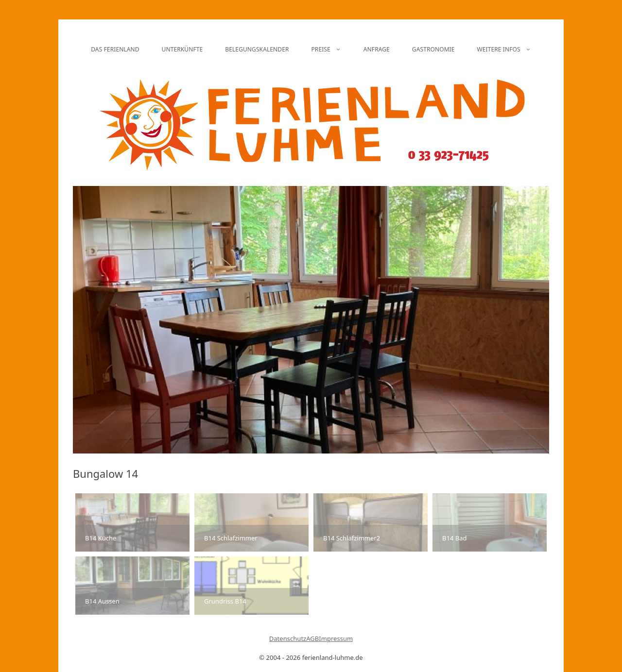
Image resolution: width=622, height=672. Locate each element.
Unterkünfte (182, 49)
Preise (331, 50)
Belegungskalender (257, 49)
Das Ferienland (115, 49)
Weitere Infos (510, 50)
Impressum (336, 638)
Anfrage (377, 49)
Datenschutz (288, 638)
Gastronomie (433, 49)
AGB (312, 638)
